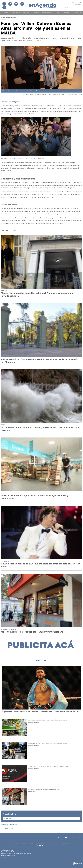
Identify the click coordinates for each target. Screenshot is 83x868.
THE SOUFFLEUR (70, 94)
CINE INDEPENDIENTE (53, 94)
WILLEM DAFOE (62, 94)
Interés (36, 13)
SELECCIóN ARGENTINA (38, 94)
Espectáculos (47, 13)
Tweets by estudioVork (9, 825)
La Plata (57, 13)
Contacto (40, 845)
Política (67, 13)
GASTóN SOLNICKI (78, 94)
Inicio (6, 13)
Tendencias (16, 13)
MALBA (46, 94)
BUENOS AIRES (29, 94)
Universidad (77, 13)
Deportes (26, 13)
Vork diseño (9, 829)
